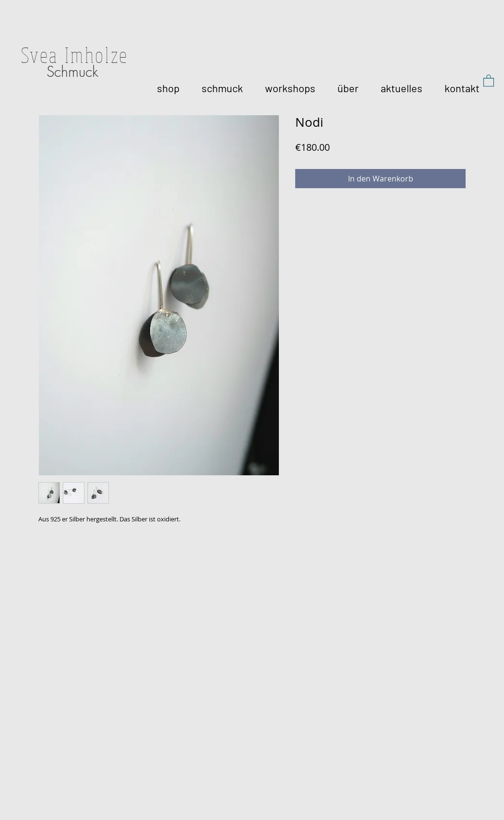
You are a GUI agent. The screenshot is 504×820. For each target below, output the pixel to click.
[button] (489, 80)
